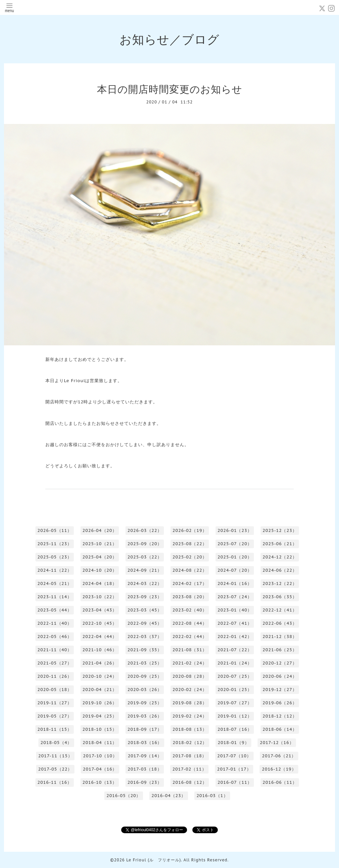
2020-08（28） (190, 676)
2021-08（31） (190, 650)
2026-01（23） (235, 530)
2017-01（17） (234, 769)
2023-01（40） (235, 610)
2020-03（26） (145, 690)
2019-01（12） (235, 716)
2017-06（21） (279, 756)
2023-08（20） (190, 597)
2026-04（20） (100, 530)
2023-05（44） (55, 610)
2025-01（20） (235, 557)
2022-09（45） (145, 623)
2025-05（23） (55, 557)
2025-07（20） (235, 544)
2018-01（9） (233, 743)
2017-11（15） (55, 756)
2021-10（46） (100, 650)
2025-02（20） (190, 557)
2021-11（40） (55, 650)
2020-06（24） (280, 676)
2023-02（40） (190, 610)
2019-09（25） (145, 703)
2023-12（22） (280, 583)
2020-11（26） (55, 676)
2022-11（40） (55, 623)
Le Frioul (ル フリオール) (153, 860)
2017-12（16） (277, 743)
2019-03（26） (145, 716)
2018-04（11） (100, 743)
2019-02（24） (190, 716)
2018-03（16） (145, 743)
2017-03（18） (145, 769)
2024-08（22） (190, 570)
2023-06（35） (280, 597)
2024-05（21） (55, 583)
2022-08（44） (190, 623)
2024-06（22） (280, 570)
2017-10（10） (100, 756)
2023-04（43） (100, 610)
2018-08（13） (190, 729)
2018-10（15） (100, 729)
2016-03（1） (212, 796)
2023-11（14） (55, 597)
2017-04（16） (100, 769)
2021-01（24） (235, 663)
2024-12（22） (280, 557)
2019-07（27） (235, 703)
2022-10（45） (100, 623)
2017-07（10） (234, 756)
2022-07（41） (235, 623)
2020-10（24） (100, 676)
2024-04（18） (100, 583)
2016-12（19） (279, 769)
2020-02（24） (190, 690)
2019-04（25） (100, 716)
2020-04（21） (100, 690)
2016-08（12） (190, 782)
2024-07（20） (235, 570)
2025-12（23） (280, 530)
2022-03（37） (145, 637)
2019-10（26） (100, 703)
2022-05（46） (55, 637)
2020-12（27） (280, 663)
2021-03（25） (145, 663)
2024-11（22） (55, 570)
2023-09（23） (145, 597)
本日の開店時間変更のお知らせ (170, 89)
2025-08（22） (190, 544)
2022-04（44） (100, 637)
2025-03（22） (145, 557)
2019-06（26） (280, 703)
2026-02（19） (190, 530)
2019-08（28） (190, 703)
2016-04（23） (169, 796)
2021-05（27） (55, 663)
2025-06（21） (280, 544)
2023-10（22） (100, 597)
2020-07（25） (235, 676)
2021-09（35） (145, 650)
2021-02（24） (190, 663)
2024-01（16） (235, 583)
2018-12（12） (280, 716)
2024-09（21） (145, 570)
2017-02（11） (190, 769)
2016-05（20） (123, 796)
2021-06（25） (280, 650)
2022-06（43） (280, 623)
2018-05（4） (56, 743)
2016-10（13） (100, 782)
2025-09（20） (145, 544)
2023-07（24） (235, 597)
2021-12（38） (280, 637)
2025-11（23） (55, 544)
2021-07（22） (235, 650)
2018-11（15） (55, 729)
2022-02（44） (190, 637)
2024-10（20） (100, 570)
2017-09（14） (145, 756)
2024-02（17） (190, 583)
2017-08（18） (190, 756)
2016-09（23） (145, 782)
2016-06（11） (280, 782)
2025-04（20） (100, 557)
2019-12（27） (280, 690)
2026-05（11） (55, 530)
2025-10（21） (100, 544)
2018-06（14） (280, 729)
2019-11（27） (55, 703)
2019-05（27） (55, 716)
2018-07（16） (235, 729)
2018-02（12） (190, 743)
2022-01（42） (235, 637)
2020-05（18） (55, 690)
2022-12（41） (280, 610)
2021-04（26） (100, 663)
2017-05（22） (55, 769)
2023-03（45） (145, 610)
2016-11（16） (55, 782)
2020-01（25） (235, 690)
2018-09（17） (145, 729)
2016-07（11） (235, 782)
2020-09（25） (145, 676)
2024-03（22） (145, 583)
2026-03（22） (145, 530)
